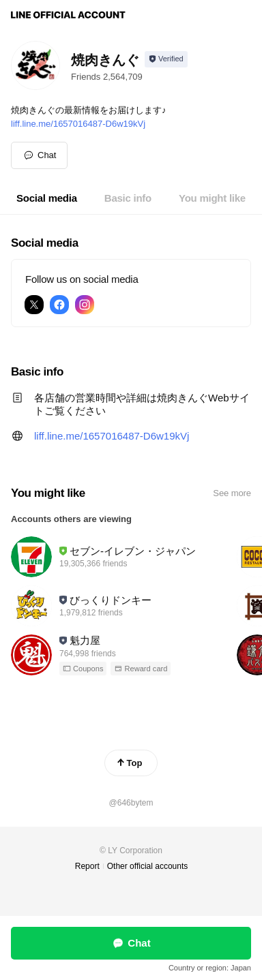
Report (87, 866)
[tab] (47, 198)
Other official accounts (148, 866)
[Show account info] (166, 59)
